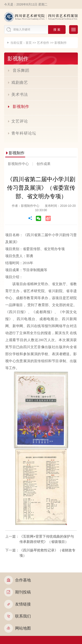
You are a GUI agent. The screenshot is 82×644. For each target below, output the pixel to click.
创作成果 (44, 164)
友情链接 (17, 604)
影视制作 (61, 43)
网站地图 (17, 628)
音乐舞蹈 (18, 70)
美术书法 (18, 95)
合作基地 (17, 580)
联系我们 (17, 616)
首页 (29, 43)
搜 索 (57, 30)
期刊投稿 (17, 592)
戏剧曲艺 (18, 82)
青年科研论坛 (22, 133)
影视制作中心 (18, 164)
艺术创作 (43, 43)
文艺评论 (18, 121)
